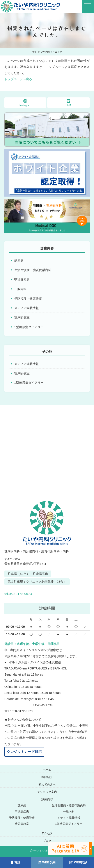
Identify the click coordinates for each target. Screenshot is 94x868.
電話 (16, 862)
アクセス (47, 833)
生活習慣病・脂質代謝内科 (33, 270)
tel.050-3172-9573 (31, 593)
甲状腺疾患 (22, 280)
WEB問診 (78, 862)
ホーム (47, 770)
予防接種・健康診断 (28, 299)
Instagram (25, 103)
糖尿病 (19, 261)
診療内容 (47, 799)
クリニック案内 (47, 792)
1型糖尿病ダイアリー (29, 327)
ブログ (47, 841)
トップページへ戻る (18, 79)
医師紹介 (47, 777)
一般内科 (20, 289)
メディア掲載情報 (27, 308)
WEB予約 (47, 862)
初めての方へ (47, 784)
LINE (68, 103)
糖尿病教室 (22, 317)
